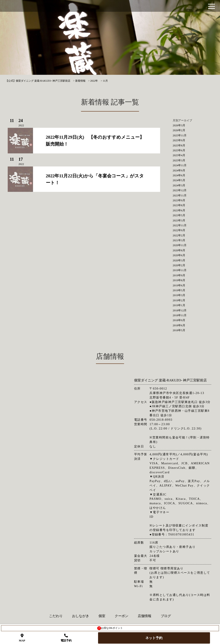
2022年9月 (179, 230)
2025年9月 (179, 140)
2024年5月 (179, 180)
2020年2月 (179, 265)
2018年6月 (179, 325)
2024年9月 (179, 170)
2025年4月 (179, 155)
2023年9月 (179, 200)
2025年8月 (179, 145)
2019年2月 (179, 300)
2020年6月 (179, 255)
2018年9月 (179, 320)
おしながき (81, 616)
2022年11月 (180, 225)
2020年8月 (179, 250)
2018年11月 (180, 315)
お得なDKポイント (110, 628)
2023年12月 (180, 190)
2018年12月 (180, 310)
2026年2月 (179, 130)
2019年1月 (179, 305)
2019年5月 (179, 290)
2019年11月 (180, 270)
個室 (102, 616)
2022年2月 (179, 235)
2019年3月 (179, 295)
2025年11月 (180, 135)
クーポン (122, 616)
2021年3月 (179, 240)
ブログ (166, 616)
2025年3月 (179, 160)
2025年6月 (179, 150)
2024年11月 (180, 165)
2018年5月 (179, 330)
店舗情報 (145, 616)
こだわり (56, 616)
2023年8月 (179, 205)
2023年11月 (180, 195)
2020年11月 (180, 245)
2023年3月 (179, 220)
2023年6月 (179, 210)
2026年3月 (179, 125)
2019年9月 (179, 275)
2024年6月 (179, 175)
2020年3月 (179, 260)
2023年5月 (179, 215)
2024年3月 (179, 185)
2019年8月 (179, 280)
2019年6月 (179, 285)
